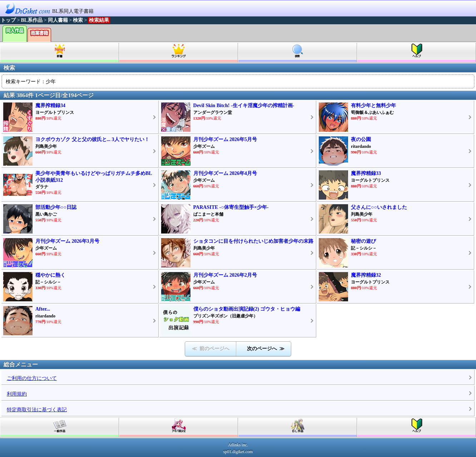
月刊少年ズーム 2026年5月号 (225, 139)
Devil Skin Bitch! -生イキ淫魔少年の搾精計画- (244, 106)
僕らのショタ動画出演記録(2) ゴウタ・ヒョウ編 (247, 309)
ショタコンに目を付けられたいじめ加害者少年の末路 (253, 241)
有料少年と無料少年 (373, 106)
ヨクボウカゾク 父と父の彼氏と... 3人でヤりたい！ (92, 139)
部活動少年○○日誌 (56, 207)
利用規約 (17, 394)
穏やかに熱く (50, 275)
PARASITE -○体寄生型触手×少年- (231, 207)
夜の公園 (361, 139)
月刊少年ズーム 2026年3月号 (67, 241)
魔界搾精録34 (50, 106)
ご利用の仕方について (32, 378)
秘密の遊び (363, 241)
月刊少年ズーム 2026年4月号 (225, 173)
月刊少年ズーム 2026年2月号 (225, 275)
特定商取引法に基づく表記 (37, 410)
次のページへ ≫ (266, 349)
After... (43, 309)
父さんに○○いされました (379, 207)
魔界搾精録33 (366, 173)
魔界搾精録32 (366, 275)
